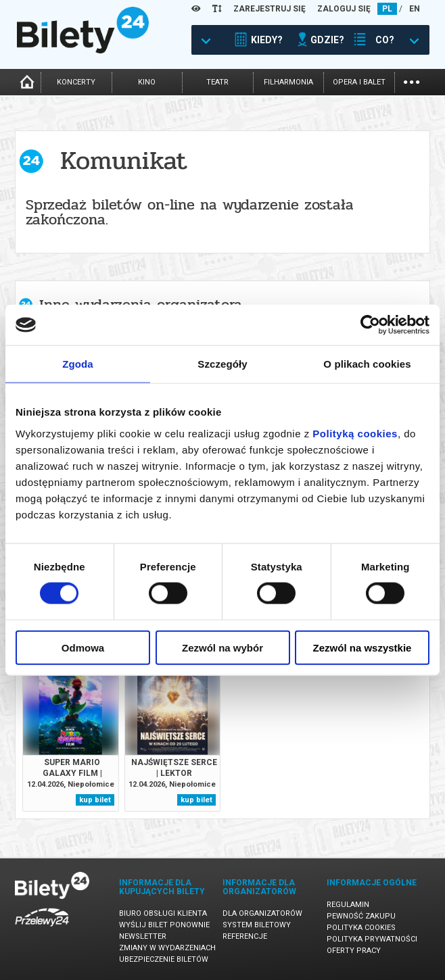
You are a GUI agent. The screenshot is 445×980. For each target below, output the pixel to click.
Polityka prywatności (372, 939)
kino (147, 82)
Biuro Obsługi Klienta (163, 913)
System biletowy (257, 925)
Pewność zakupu (361, 916)
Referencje (245, 936)
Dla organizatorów (262, 913)
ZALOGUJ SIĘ (344, 9)
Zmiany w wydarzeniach (167, 948)
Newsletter (143, 936)
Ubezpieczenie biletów (164, 959)
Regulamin (348, 905)
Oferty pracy (354, 951)
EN (415, 9)
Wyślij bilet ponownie (164, 925)
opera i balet (359, 82)
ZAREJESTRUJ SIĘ (270, 9)
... (412, 81)
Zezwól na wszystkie (362, 647)
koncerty (76, 82)
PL (387, 9)
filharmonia (288, 82)
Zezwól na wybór (222, 647)
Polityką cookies (355, 433)
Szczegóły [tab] (222, 364)
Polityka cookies (361, 928)
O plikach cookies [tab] (367, 364)
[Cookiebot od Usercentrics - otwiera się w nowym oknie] (370, 325)
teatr (217, 82)
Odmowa (83, 647)
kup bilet (95, 800)
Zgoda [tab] (78, 364)
